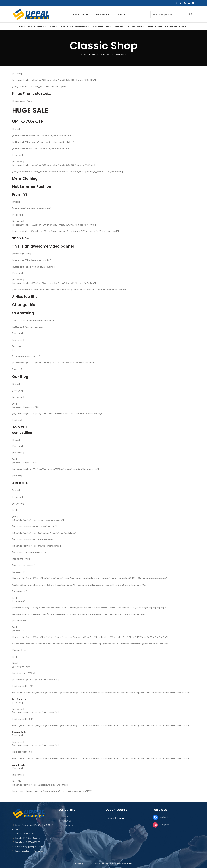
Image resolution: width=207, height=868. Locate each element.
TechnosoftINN (124, 863)
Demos (93, 55)
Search (191, 14)
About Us (67, 821)
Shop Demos (105, 55)
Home (83, 55)
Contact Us (68, 825)
